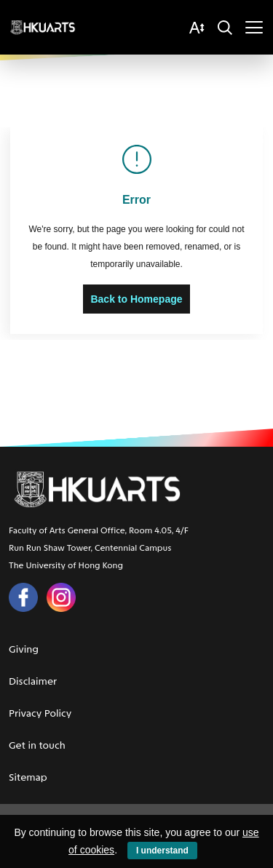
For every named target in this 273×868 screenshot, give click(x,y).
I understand (162, 851)
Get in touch (37, 745)
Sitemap (28, 777)
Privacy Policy (40, 713)
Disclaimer (33, 681)
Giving (24, 649)
